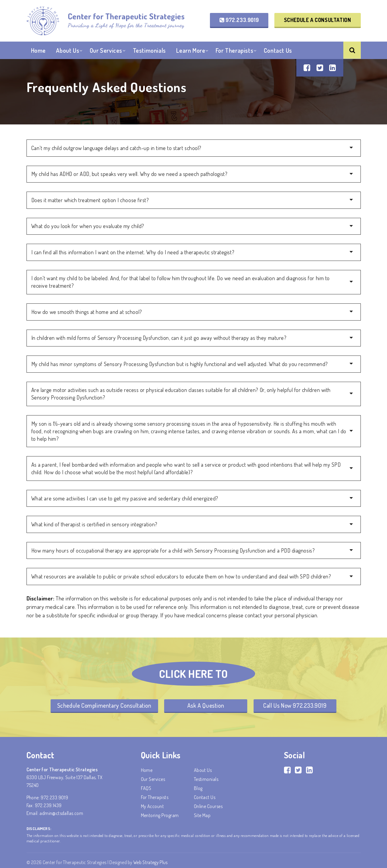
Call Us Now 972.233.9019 (297, 702)
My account (153, 803)
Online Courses (208, 803)
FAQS (146, 785)
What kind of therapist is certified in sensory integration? (94, 521)
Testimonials (149, 51)
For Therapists (234, 51)
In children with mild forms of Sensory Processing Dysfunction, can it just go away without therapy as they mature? (159, 337)
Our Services (106, 51)
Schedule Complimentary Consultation (103, 702)
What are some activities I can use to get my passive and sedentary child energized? (125, 495)
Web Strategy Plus (151, 859)
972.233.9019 (239, 20)
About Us (68, 51)
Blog (198, 785)
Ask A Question (206, 702)
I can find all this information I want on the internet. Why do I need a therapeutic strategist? (133, 252)
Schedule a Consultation (318, 20)
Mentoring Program (160, 812)
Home (38, 51)
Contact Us (278, 51)
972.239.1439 (48, 802)
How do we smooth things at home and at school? (87, 311)
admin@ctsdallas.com (61, 810)
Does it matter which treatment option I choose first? (90, 200)
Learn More (191, 51)
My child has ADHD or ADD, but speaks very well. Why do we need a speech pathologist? (129, 174)
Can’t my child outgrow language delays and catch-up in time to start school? (116, 148)
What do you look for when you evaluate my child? (88, 226)
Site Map (202, 812)
